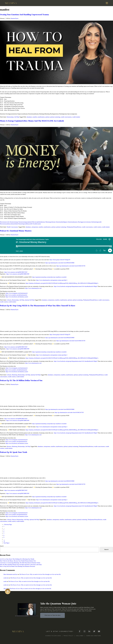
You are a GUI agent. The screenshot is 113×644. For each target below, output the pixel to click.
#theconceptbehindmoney (39, 222)
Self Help (17, 117)
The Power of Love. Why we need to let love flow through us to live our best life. (40, 574)
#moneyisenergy (14, 222)
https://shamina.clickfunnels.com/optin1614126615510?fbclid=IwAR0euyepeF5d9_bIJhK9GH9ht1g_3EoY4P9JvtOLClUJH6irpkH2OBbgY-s (62, 283)
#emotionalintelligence (62, 222)
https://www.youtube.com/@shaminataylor (16, 295)
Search (2, 546)
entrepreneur (35, 227)
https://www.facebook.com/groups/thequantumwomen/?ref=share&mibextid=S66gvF (76, 286)
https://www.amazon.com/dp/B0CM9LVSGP (16, 272)
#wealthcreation (37, 224)
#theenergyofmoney (51, 222)
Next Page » (7, 543)
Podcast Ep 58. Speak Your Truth (14, 452)
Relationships (10, 117)
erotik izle (6, 578)
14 (4, 541)
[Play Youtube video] (56, 52)
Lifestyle (9, 300)
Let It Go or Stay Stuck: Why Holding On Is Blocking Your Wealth (17, 559)
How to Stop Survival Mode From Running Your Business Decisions (18, 566)
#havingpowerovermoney (84, 222)
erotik (5, 581)
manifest (35, 117)
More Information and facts (11, 574)
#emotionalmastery (73, 222)
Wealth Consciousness (12, 227)
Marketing (15, 375)
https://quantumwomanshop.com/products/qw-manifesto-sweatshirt (49, 277)
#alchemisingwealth (96, 222)
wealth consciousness (66, 117)
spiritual (47, 117)
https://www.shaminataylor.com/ (33, 288)
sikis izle (6, 589)
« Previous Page (8, 524)
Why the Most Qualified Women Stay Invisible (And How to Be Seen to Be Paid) (21, 565)
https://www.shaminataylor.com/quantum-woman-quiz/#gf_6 (52, 280)
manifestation (41, 117)
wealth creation (97, 227)
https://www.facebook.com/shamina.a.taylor (17, 297)
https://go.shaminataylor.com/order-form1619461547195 (71, 266)
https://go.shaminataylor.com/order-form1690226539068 (60, 263)
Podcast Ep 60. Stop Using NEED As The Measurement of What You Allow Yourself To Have (38, 306)
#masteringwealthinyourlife (25, 224)
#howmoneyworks (5, 222)
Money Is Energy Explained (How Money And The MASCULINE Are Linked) (32, 121)
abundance (29, 117)
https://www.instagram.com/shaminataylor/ (17, 293)
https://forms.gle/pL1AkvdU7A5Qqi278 (60, 260)
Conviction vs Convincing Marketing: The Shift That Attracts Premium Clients (20, 563)
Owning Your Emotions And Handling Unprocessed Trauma (24, 15)
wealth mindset (76, 117)
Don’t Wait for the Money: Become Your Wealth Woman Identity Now (18, 561)
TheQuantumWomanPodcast (74, 227)
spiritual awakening (55, 117)
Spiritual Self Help (30, 300)
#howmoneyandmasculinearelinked (9, 224)
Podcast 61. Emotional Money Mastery (16, 231)
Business (9, 446)
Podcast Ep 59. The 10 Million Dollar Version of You (21, 380)
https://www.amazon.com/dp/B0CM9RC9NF (18, 274)
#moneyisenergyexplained (25, 222)
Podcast (14, 520)
